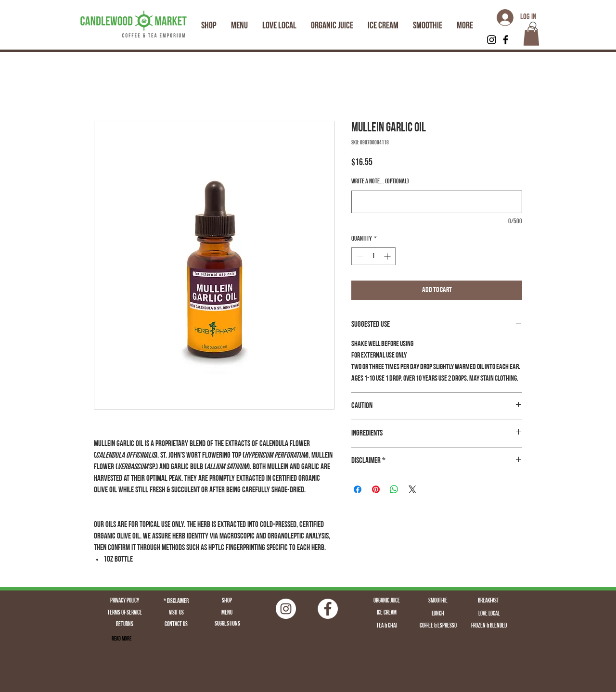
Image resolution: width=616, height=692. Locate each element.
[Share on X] (412, 489)
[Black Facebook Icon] (506, 40)
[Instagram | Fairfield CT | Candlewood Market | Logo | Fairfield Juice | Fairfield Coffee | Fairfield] (286, 609)
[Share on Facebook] (358, 489)
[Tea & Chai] (386, 626)
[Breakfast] (488, 601)
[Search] (534, 26)
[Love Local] (489, 614)
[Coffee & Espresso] (438, 626)
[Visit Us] (176, 613)
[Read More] (122, 639)
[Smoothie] (438, 601)
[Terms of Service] (125, 613)
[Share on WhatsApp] (394, 489)
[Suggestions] (227, 624)
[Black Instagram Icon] (492, 40)
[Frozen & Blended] (489, 626)
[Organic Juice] (386, 601)
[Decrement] (359, 256)
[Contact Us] (176, 624)
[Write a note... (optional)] (437, 202)
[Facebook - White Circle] (328, 609)
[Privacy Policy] (125, 601)
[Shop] (227, 601)
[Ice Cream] (386, 613)
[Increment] (388, 256)
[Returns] (125, 624)
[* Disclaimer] (176, 602)
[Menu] (227, 613)
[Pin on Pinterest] (376, 489)
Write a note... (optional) (380, 182)
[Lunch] (438, 614)
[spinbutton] (373, 256)
